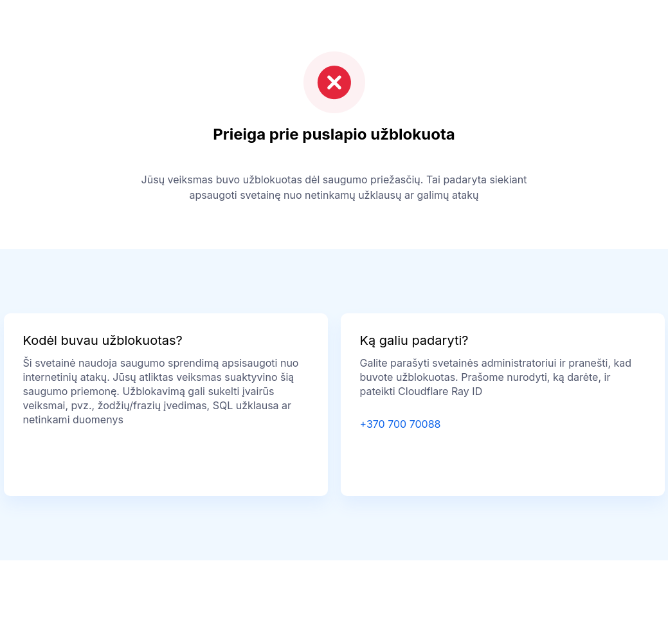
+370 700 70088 (401, 424)
